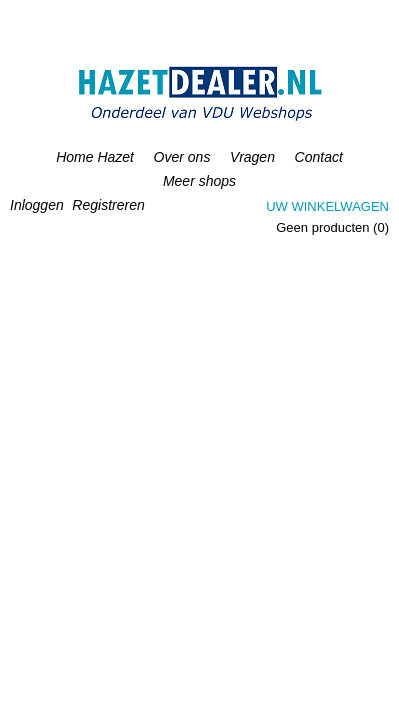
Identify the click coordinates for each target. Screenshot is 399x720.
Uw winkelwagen (327, 206)
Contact (319, 157)
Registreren (108, 205)
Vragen (252, 157)
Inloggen (37, 205)
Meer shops (199, 181)
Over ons (182, 157)
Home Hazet (95, 157)
